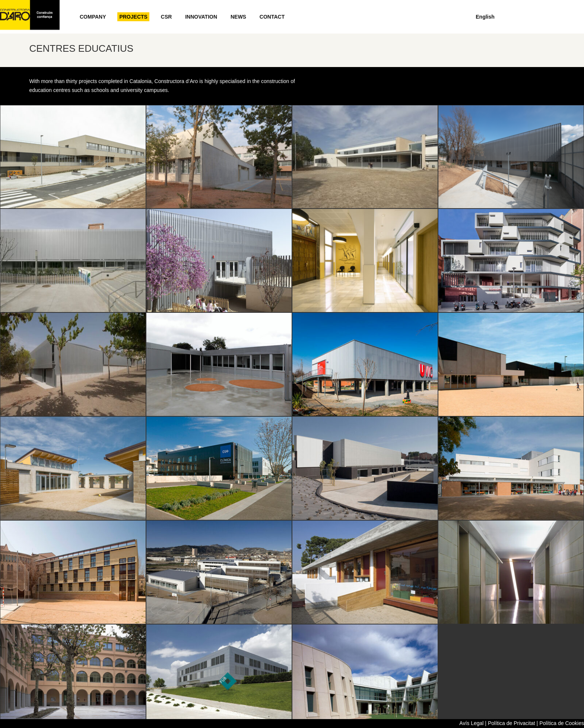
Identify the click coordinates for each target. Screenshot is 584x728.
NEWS (238, 17)
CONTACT (272, 17)
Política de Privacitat (512, 723)
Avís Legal (471, 723)
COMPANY (93, 17)
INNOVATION (201, 17)
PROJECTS (133, 17)
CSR (166, 17)
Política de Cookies (562, 723)
